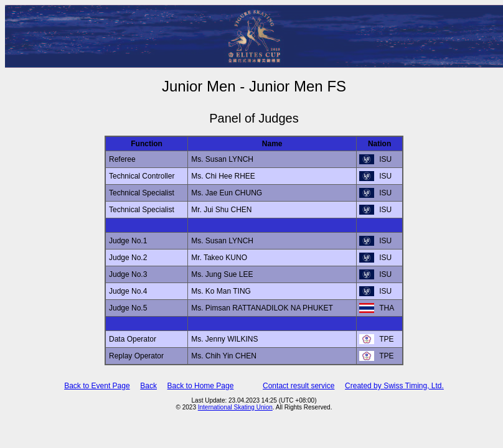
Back (148, 386)
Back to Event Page (97, 386)
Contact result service (299, 386)
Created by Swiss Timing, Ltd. (394, 386)
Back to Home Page (201, 386)
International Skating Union (235, 407)
